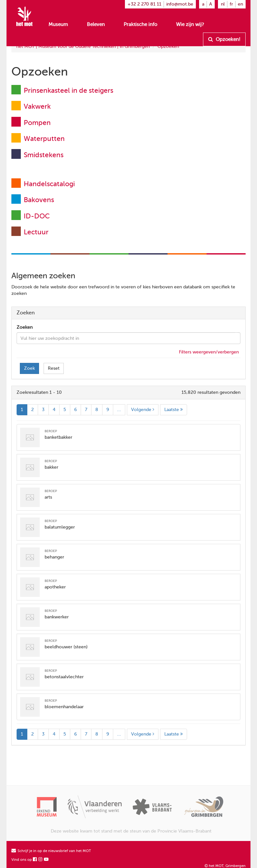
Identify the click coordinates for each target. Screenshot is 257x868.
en (240, 4)
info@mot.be (180, 4)
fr (231, 4)
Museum (58, 24)
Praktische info (140, 24)
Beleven (96, 24)
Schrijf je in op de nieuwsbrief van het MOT (51, 851)
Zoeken (25, 327)
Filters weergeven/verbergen (209, 352)
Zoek (29, 368)
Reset (54, 368)
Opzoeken (168, 46)
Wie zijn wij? (190, 24)
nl (223, 4)
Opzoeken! (224, 39)
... (119, 410)
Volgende (143, 410)
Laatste (174, 410)
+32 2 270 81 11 (144, 4)
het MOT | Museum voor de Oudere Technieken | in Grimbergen (83, 46)
